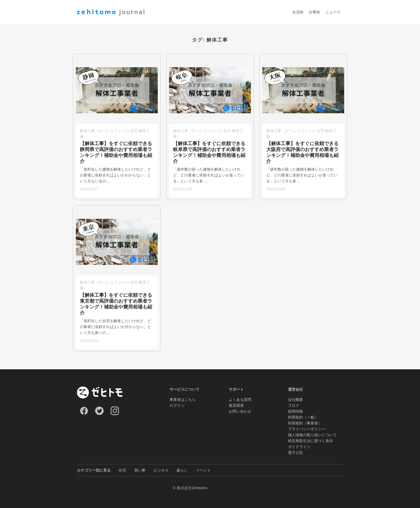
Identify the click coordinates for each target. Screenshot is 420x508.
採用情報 (295, 411)
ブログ (294, 405)
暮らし (182, 470)
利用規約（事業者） (305, 423)
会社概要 (295, 400)
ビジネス (161, 470)
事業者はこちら (183, 400)
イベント (203, 470)
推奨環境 (236, 405)
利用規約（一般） (303, 417)
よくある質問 (240, 400)
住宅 (122, 470)
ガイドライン (299, 447)
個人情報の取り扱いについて (312, 435)
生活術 (298, 12)
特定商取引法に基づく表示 (310, 441)
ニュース (333, 12)
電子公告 (295, 453)
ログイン (177, 405)
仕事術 (314, 12)
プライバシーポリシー (307, 429)
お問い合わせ (240, 411)
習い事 (140, 470)
